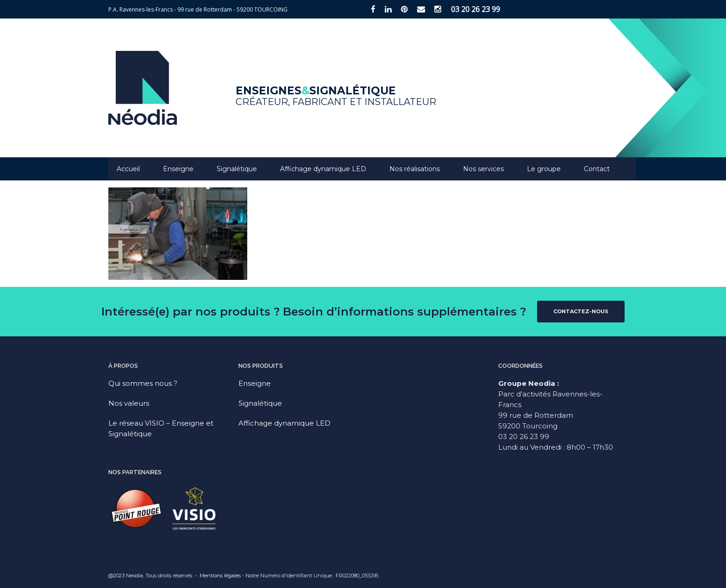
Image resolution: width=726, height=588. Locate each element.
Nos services (483, 169)
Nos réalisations (415, 169)
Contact (597, 169)
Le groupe (544, 169)
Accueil (128, 169)
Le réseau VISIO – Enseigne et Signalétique (161, 428)
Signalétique (237, 169)
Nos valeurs (129, 403)
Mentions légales (220, 576)
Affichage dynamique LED (323, 169)
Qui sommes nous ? (143, 383)
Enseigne (178, 169)
